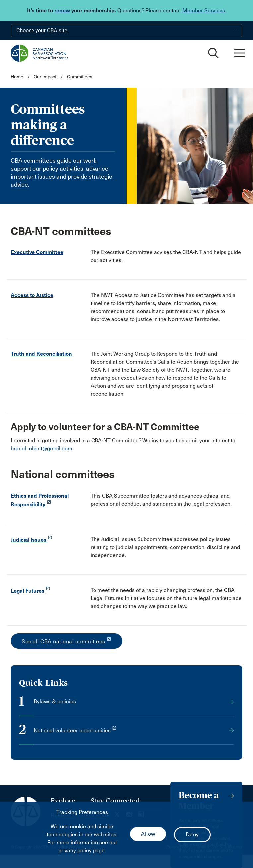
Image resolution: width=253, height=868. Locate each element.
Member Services (204, 10)
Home (17, 77)
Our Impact (45, 77)
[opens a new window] (126, 735)
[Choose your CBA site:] (126, 31)
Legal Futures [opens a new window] (31, 591)
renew (62, 10)
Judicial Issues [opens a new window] (32, 540)
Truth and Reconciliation (41, 354)
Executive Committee (37, 252)
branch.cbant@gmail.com (41, 449)
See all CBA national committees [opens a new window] (66, 641)
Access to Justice (32, 295)
